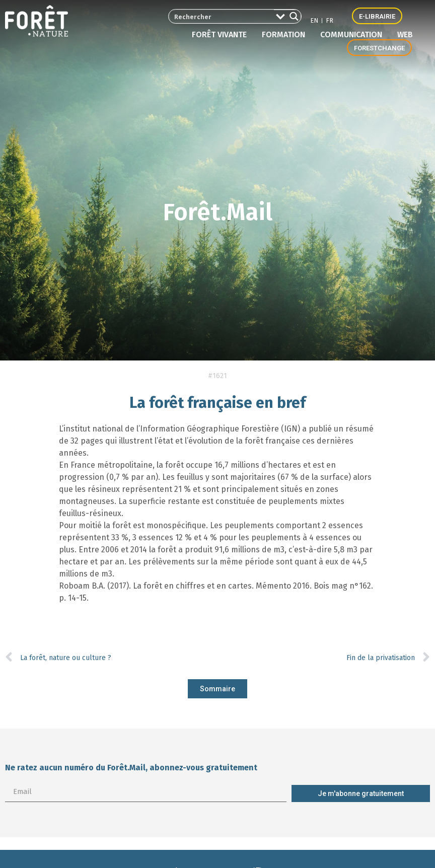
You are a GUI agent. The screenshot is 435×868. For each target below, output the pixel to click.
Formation (286, 35)
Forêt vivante (222, 35)
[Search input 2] (214, 16)
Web (405, 34)
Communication (354, 35)
